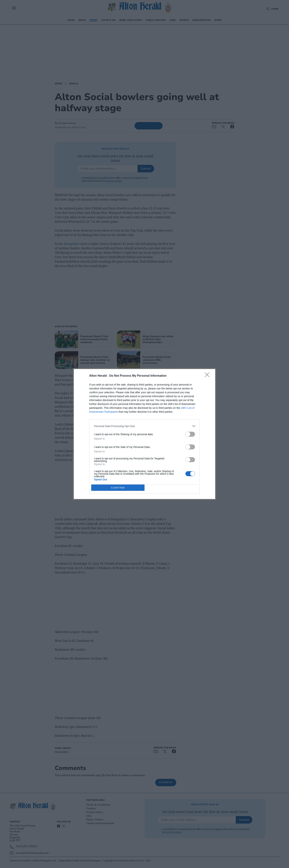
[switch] (190, 434)
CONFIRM (118, 488)
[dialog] (144, 434)
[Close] (208, 376)
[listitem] (144, 426)
